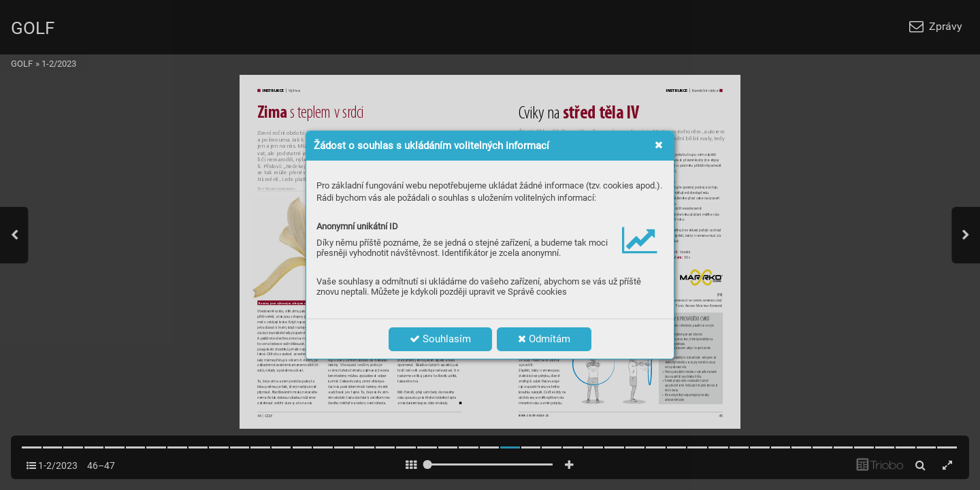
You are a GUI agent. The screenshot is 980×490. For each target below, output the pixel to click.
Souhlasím (440, 339)
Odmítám (544, 339)
